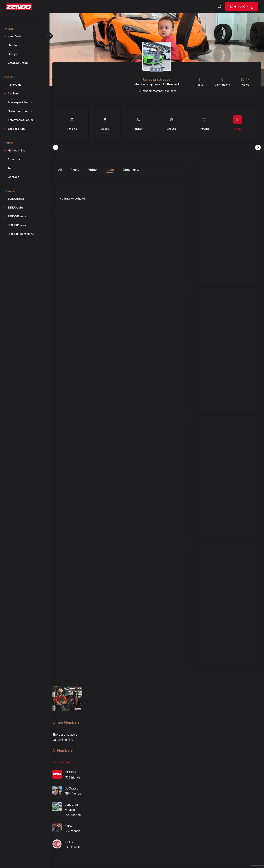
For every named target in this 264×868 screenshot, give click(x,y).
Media (238, 129)
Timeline (72, 129)
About (105, 129)
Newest (55, 763)
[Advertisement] (228, 222)
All (60, 170)
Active (62, 763)
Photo (75, 170)
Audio (110, 170)
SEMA (69, 842)
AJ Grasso (72, 789)
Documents (131, 170)
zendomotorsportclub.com (159, 91)
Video (92, 170)
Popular (67, 763)
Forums (204, 129)
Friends (138, 129)
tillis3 (69, 826)
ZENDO (71, 773)
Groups (171, 129)
